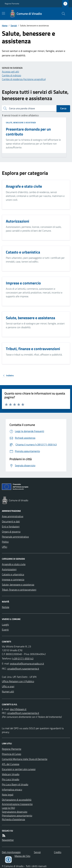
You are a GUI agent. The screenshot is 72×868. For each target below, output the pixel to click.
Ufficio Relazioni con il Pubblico (18, 681)
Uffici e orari (8, 686)
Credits (58, 852)
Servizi (14, 25)
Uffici (5, 547)
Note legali (8, 795)
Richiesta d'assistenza (13, 819)
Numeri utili (8, 691)
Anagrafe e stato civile (14, 564)
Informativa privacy (12, 789)
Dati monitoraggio (11, 852)
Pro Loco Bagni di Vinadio (15, 784)
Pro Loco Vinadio (11, 779)
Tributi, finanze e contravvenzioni (19, 590)
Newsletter (8, 840)
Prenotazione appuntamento (17, 815)
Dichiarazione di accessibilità (17, 800)
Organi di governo (11, 532)
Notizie (6, 607)
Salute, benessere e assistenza (21, 123)
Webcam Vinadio (11, 774)
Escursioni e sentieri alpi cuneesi (19, 769)
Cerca (63, 108)
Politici (5, 542)
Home (5, 25)
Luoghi (5, 625)
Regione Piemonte (12, 4)
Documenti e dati (11, 521)
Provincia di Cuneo (11, 754)
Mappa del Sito (22, 856)
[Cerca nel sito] (62, 14)
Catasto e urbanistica (13, 574)
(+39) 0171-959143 (23, 658)
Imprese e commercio (13, 579)
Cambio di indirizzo (11, 75)
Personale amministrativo (15, 537)
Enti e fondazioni (11, 526)
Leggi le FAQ (8, 808)
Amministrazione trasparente (17, 804)
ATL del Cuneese (11, 764)
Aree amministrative (13, 516)
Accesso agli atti (10, 72)
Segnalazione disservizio (15, 812)
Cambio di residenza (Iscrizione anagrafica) (24, 79)
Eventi (5, 630)
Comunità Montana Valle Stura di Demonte (25, 759)
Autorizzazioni (9, 569)
